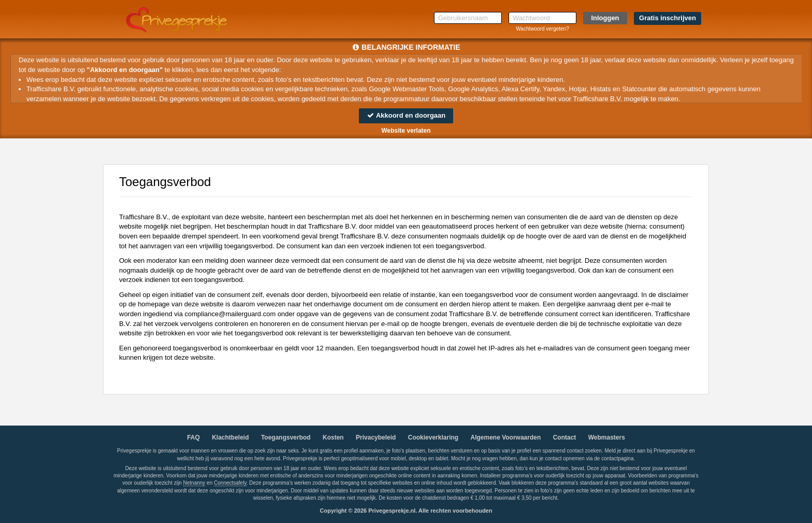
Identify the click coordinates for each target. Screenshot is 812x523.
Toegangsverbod (286, 437)
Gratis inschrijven (668, 18)
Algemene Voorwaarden (505, 437)
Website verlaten (406, 131)
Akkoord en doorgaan (406, 115)
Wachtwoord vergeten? (542, 29)
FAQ (193, 437)
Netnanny (194, 483)
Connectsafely (230, 483)
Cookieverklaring (433, 437)
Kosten (333, 437)
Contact (565, 437)
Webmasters (607, 437)
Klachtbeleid (230, 437)
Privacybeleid (376, 437)
